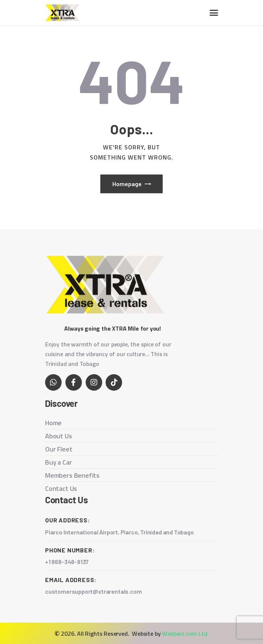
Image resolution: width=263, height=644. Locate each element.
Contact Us (61, 488)
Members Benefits (72, 475)
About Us (59, 436)
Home (53, 423)
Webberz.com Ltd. (185, 633)
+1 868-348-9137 (67, 562)
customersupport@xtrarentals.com (94, 591)
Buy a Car (58, 462)
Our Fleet (59, 449)
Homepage (127, 184)
